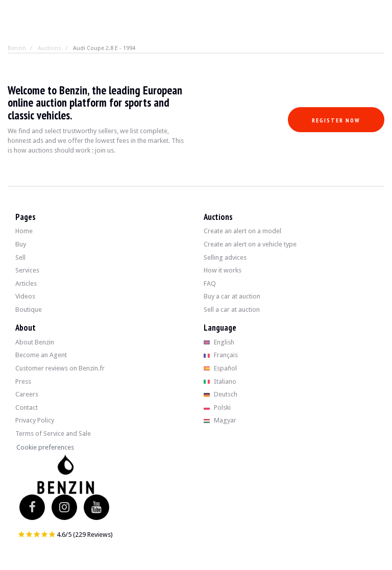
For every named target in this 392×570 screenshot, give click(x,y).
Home (24, 231)
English (219, 342)
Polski (217, 407)
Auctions (50, 48)
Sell (20, 257)
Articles (26, 283)
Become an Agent (41, 355)
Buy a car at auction (232, 296)
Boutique (29, 309)
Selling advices (225, 257)
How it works (223, 270)
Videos (25, 296)
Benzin (17, 48)
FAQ (210, 283)
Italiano (220, 381)
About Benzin (35, 342)
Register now (336, 120)
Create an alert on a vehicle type (250, 244)
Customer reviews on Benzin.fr (60, 368)
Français (221, 355)
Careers (27, 394)
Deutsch (220, 394)
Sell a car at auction (232, 309)
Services (27, 270)
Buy (21, 244)
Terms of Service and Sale (53, 433)
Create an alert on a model (242, 231)
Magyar (220, 420)
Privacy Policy (35, 420)
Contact (27, 407)
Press (23, 381)
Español (220, 368)
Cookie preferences (45, 447)
